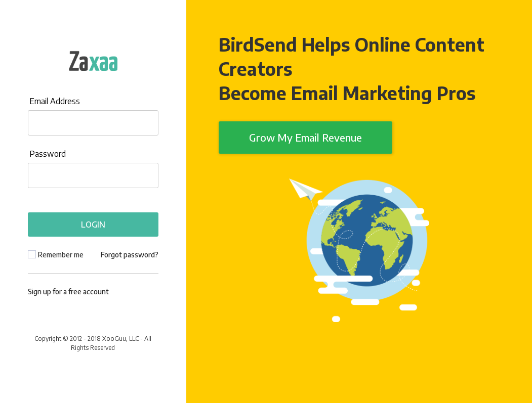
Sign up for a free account (68, 292)
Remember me (61, 255)
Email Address (55, 101)
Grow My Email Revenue (305, 137)
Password (48, 154)
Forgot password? (130, 255)
